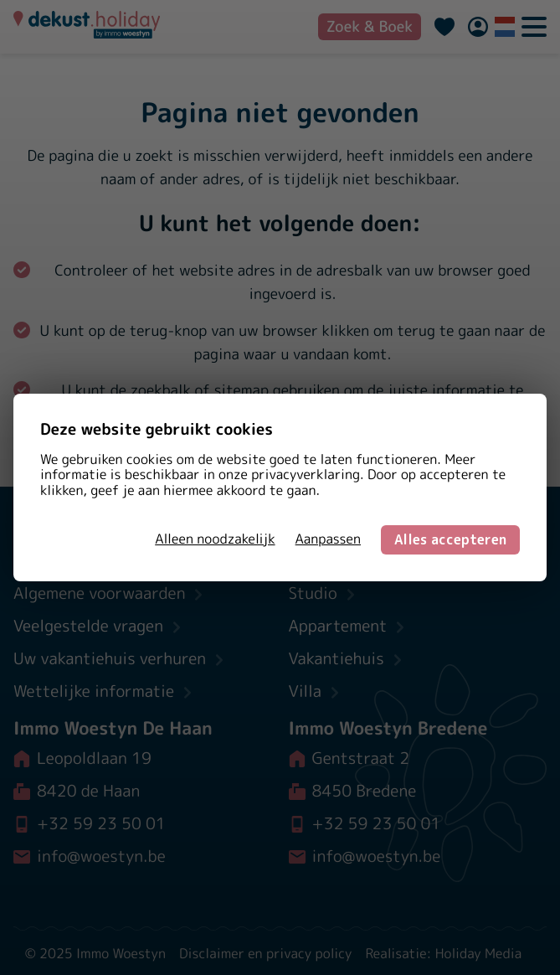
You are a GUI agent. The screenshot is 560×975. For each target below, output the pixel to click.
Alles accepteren (450, 539)
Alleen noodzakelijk (215, 539)
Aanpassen (328, 539)
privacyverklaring (306, 475)
